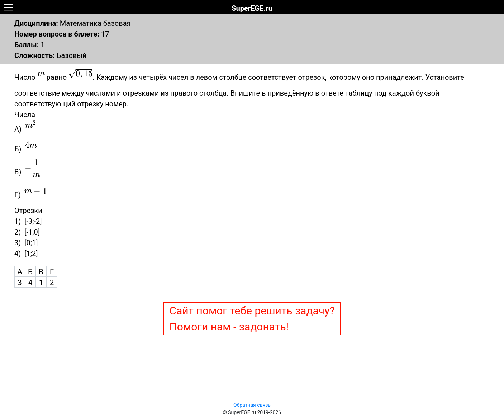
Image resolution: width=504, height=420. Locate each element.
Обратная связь (252, 405)
